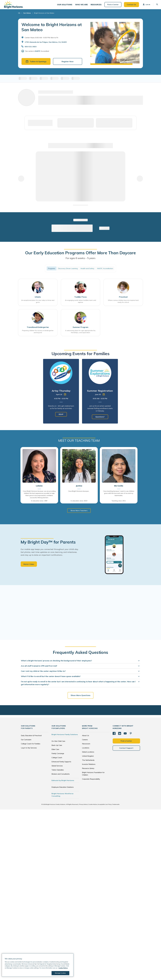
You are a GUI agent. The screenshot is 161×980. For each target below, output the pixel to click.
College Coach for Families (31, 745)
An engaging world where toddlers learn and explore (80, 303)
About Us (86, 737)
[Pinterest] (131, 735)
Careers (85, 741)
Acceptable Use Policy (105, 806)
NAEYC (38, 52)
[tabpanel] (61, 393)
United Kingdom (88, 758)
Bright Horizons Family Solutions (65, 736)
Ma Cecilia (119, 487)
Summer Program (80, 329)
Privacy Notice (83, 806)
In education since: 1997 (39, 502)
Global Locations (88, 753)
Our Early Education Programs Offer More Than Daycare (80, 254)
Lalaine (39, 487)
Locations (86, 749)
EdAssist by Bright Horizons (63, 782)
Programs (52, 270)
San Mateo (27, 14)
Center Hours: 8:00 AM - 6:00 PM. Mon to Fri (41, 39)
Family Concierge (58, 755)
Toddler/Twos (80, 298)
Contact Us (130, 5)
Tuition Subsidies (58, 771)
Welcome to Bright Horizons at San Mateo (52, 28)
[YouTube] (125, 735)
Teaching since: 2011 (119, 502)
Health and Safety (87, 270)
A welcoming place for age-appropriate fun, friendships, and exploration (80, 333)
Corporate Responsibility (91, 780)
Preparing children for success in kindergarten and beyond (38, 333)
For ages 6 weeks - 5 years (80, 259)
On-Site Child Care (58, 743)
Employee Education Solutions (63, 789)
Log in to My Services (29, 749)
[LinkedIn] (120, 735)
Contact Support (126, 750)
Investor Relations (89, 766)
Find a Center (112, 5)
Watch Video (29, 566)
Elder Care (55, 751)
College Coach (57, 759)
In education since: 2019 (79, 502)
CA (19, 14)
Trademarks (116, 806)
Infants (38, 298)
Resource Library (88, 770)
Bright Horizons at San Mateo (44, 14)
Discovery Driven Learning (68, 270)
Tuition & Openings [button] (36, 63)
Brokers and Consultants (61, 775)
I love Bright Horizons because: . (79, 493)
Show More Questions (80, 697)
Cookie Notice (93, 806)
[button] (65, 5)
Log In (145, 5)
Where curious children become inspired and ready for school (123, 303)
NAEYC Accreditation (105, 270)
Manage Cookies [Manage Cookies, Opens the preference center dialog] (60, 973)
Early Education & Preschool (31, 737)
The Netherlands (88, 762)
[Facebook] (114, 735)
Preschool (123, 298)
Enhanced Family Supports (61, 763)
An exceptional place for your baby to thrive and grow (38, 303)
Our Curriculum (26, 741)
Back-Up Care (57, 747)
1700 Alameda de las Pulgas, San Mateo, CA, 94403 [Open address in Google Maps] (46, 43)
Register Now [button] (68, 63)
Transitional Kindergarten (38, 329)
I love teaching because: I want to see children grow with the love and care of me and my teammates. (119, 495)
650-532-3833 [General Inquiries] (31, 48)
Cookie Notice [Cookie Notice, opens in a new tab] (63, 968)
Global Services (57, 767)
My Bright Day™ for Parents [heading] (48, 544)
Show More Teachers (79, 512)
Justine (79, 487)
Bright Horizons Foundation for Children (93, 775)
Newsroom (86, 745)
